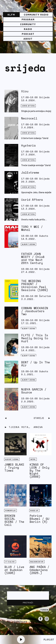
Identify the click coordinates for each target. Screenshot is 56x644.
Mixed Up (34, 510)
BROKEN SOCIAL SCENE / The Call (14, 520)
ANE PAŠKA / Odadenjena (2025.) (39, 570)
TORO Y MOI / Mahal (32, 228)
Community (28, 24)
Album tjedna (29, 244)
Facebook (40, 621)
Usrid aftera (28, 106)
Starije (39, 418)
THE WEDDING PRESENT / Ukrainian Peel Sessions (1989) (35, 285)
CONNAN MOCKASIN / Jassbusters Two (35, 311)
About (28, 39)
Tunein (44, 610)
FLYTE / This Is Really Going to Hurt (35, 338)
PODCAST (28, 34)
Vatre (33, 459)
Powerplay (10, 510)
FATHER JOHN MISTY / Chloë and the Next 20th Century (33, 258)
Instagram (47, 621)
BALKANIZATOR (37, 562)
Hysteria (28, 145)
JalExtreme (30, 172)
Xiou (25, 91)
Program (28, 19)
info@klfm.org (19, 621)
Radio (28, 29)
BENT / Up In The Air (36, 364)
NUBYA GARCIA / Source (34, 391)
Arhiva (38, 427)
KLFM (11, 15)
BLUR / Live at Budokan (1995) (14, 570)
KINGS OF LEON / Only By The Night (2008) (39, 470)
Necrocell (29, 118)
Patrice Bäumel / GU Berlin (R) (39, 519)
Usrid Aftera (32, 200)
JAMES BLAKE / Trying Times (14, 467)
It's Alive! (10, 562)
